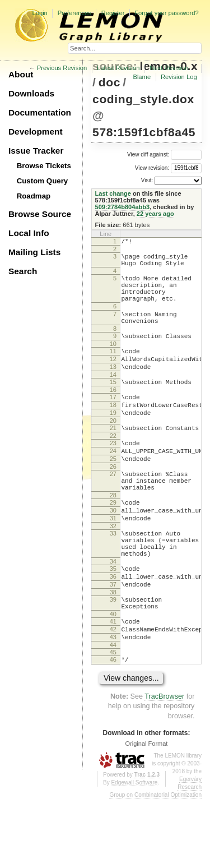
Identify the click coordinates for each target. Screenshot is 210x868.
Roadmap (34, 196)
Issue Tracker (36, 151)
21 (113, 458)
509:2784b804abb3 (123, 207)
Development (36, 131)
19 (113, 441)
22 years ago (155, 214)
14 (113, 398)
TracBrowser (164, 765)
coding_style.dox (143, 99)
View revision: (152, 168)
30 (113, 554)
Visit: (147, 180)
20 (113, 451)
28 (113, 537)
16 (113, 415)
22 (113, 468)
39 (113, 658)
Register (113, 13)
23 (113, 475)
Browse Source (40, 214)
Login (39, 13)
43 (113, 703)
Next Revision (169, 68)
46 (113, 727)
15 (113, 405)
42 (113, 693)
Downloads (31, 93)
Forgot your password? (166, 13)
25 (113, 494)
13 (113, 389)
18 (113, 432)
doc (109, 82)
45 (113, 719)
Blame (142, 77)
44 (113, 712)
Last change (113, 193)
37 (113, 641)
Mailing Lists (34, 252)
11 (113, 370)
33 (113, 580)
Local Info (29, 233)
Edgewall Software (134, 851)
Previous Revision (62, 68)
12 (113, 379)
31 (113, 564)
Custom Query (43, 181)
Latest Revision (118, 68)
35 (113, 622)
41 (113, 684)
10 (113, 362)
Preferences (74, 13)
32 (113, 573)
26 (113, 504)
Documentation (40, 112)
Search (23, 271)
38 (113, 651)
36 (113, 632)
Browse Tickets (44, 166)
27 (113, 511)
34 (113, 615)
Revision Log (179, 77)
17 (113, 422)
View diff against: (164, 154)
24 (113, 484)
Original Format (147, 812)
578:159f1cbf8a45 (144, 132)
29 (113, 544)
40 (113, 676)
